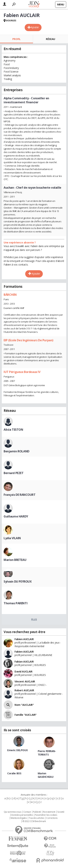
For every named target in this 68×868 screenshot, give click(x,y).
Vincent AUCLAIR (25, 681)
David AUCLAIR (23, 671)
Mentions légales (19, 818)
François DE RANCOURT (20, 495)
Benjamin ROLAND (17, 451)
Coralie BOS (14, 773)
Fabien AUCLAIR (24, 639)
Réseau (50, 39)
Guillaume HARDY (16, 516)
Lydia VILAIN (12, 538)
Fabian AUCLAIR (24, 662)
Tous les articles (36, 818)
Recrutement (49, 812)
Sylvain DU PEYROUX (18, 582)
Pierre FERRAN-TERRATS (47, 753)
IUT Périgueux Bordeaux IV (22, 372)
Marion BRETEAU (15, 560)
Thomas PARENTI (16, 603)
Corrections (52, 818)
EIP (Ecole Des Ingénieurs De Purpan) (28, 340)
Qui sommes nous (13, 812)
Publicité (37, 812)
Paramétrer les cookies (46, 815)
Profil (16, 39)
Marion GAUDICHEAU (46, 775)
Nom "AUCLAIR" (24, 705)
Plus (34, 619)
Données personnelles (22, 815)
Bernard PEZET (14, 473)
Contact (27, 812)
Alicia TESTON (13, 430)
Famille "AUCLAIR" (26, 715)
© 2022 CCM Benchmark (34, 821)
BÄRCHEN (10, 295)
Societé (61, 812)
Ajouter (35, 27)
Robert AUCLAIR (24, 690)
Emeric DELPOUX (17, 750)
